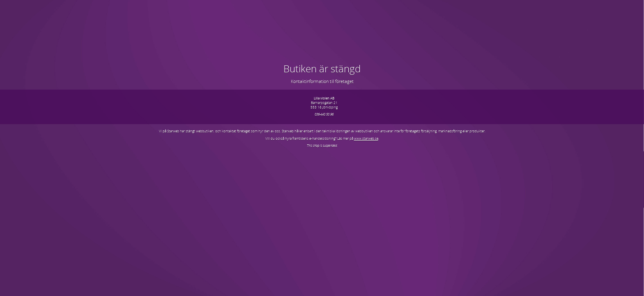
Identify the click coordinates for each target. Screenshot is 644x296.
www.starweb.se (366, 138)
